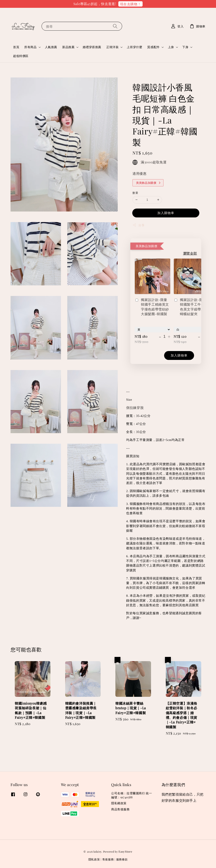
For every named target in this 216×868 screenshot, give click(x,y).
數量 (135, 193)
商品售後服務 (120, 809)
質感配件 (153, 47)
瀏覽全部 (190, 253)
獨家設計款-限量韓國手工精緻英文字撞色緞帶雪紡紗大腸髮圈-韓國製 (152, 307)
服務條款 (122, 859)
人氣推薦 (51, 47)
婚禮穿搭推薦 (92, 47)
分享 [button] (138, 225)
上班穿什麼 (134, 47)
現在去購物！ (131, 4)
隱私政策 (94, 859)
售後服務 (108, 859)
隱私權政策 (119, 803)
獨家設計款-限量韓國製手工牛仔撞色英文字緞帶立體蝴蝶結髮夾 (191, 307)
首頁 (16, 47)
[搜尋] (115, 26)
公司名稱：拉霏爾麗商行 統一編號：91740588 (132, 795)
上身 (171, 47)
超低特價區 (21, 56)
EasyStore (125, 851)
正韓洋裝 (112, 47)
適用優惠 (139, 173)
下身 (185, 47)
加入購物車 (166, 213)
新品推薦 (68, 47)
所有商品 (30, 47)
